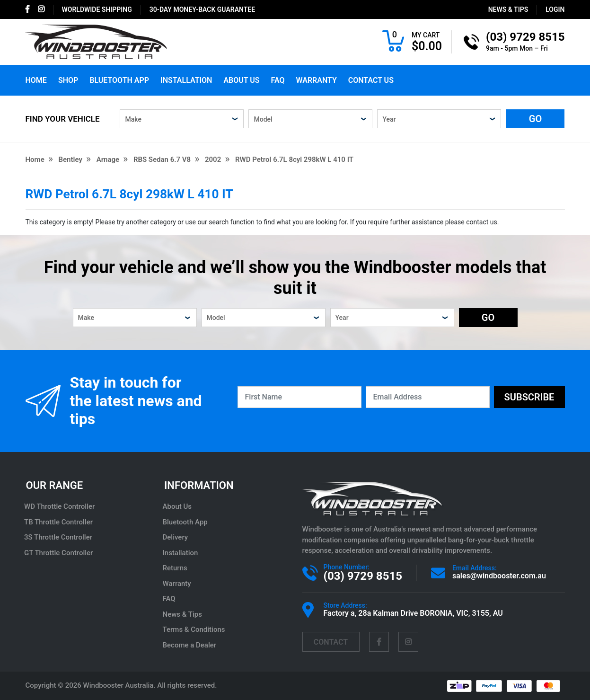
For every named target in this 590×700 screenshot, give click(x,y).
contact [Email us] (331, 642)
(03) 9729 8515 (363, 576)
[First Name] (299, 397)
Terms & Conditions (195, 629)
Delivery (176, 537)
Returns (176, 568)
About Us (241, 80)
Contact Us (371, 80)
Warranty (316, 80)
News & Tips (508, 9)
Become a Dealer (191, 645)
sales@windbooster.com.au (499, 576)
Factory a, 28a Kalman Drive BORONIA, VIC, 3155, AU (413, 613)
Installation (186, 80)
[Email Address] (428, 397)
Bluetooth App (119, 80)
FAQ (278, 80)
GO (535, 119)
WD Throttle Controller (61, 506)
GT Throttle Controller (60, 553)
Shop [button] (68, 80)
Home (36, 80)
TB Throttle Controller (60, 522)
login (555, 9)
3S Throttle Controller (60, 537)
